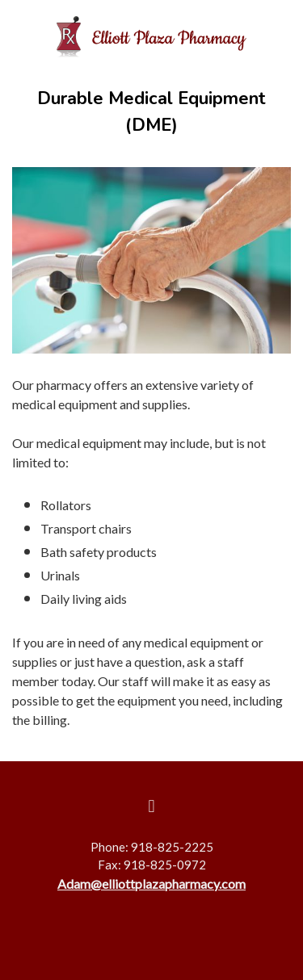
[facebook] (152, 806)
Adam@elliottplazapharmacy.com (151, 884)
